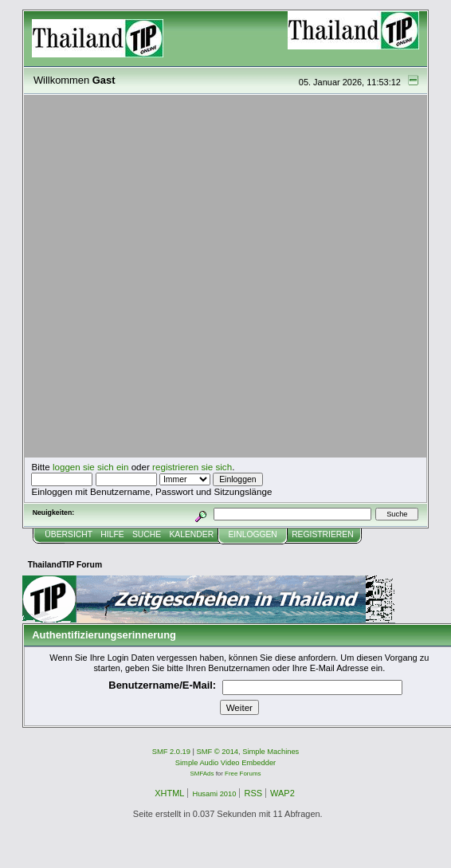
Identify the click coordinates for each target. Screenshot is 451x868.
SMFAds (202, 774)
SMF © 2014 (218, 752)
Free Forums (243, 774)
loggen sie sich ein (91, 467)
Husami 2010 (214, 794)
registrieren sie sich (192, 467)
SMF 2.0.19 (171, 752)
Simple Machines (271, 752)
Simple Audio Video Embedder (225, 763)
